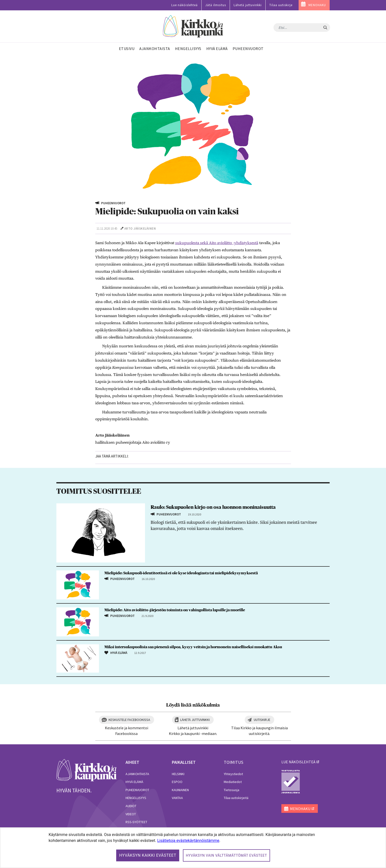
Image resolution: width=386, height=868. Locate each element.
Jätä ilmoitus (216, 5)
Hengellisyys (136, 798)
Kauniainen (180, 790)
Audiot (131, 806)
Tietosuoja (232, 790)
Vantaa (177, 798)
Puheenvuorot (137, 790)
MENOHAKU (317, 5)
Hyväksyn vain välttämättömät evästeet (226, 855)
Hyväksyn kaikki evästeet (148, 855)
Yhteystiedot (233, 774)
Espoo (177, 782)
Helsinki (178, 774)
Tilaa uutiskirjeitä (236, 798)
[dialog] (193, 848)
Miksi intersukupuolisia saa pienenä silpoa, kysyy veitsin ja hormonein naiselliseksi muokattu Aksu (193, 647)
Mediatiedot (233, 782)
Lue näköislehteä (185, 5)
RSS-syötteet (136, 822)
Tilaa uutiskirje (281, 5)
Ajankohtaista (137, 774)
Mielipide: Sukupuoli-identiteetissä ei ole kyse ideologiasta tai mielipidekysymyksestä (181, 573)
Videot (131, 814)
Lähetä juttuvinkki (248, 5)
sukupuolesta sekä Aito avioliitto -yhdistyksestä (217, 243)
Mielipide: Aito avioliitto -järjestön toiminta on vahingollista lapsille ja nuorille (175, 610)
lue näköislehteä (298, 762)
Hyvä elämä (134, 782)
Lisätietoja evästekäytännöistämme (188, 841)
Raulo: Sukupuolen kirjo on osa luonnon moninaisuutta (213, 507)
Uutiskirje (262, 720)
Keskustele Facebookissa (129, 720)
